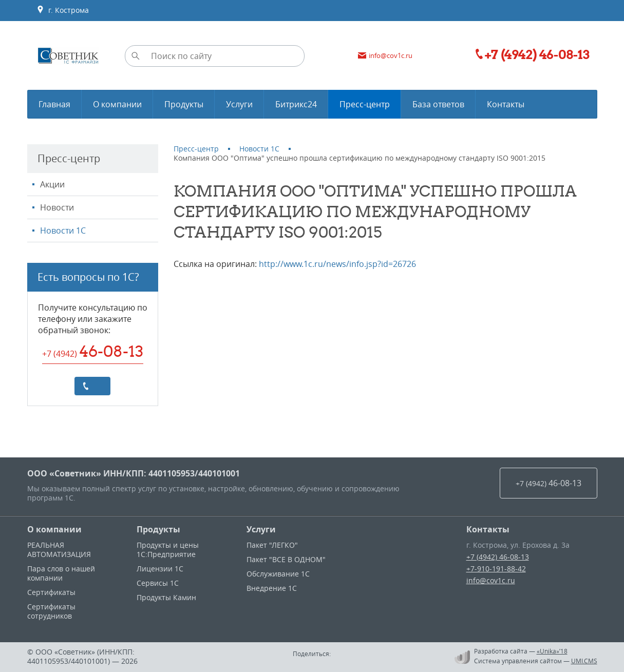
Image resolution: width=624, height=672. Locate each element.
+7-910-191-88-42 (496, 569)
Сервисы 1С (158, 583)
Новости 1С (63, 231)
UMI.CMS (584, 661)
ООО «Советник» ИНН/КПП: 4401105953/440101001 (134, 473)
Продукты (158, 529)
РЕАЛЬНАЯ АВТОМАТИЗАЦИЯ (59, 550)
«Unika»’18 (552, 651)
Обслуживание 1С (278, 574)
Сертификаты (51, 592)
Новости (57, 207)
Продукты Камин (166, 597)
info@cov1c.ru (491, 580)
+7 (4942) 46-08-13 (498, 557)
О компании (54, 529)
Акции (52, 184)
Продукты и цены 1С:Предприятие (168, 550)
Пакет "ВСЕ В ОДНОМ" (286, 559)
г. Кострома (63, 10)
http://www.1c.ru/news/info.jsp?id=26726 (337, 264)
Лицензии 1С (160, 569)
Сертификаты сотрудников (51, 611)
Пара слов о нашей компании (61, 573)
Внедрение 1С (272, 588)
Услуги (261, 529)
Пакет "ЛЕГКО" (272, 545)
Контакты (488, 529)
